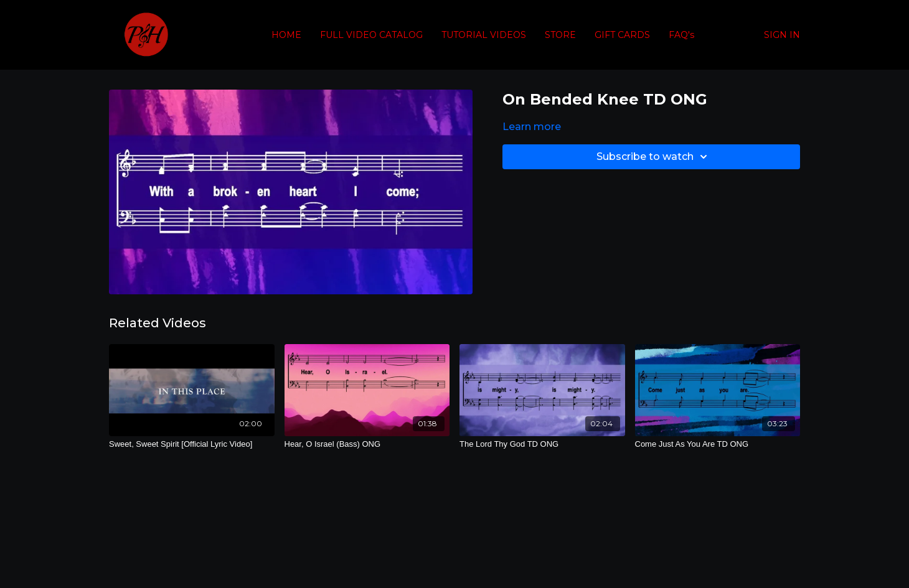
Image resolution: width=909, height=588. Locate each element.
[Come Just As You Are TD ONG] (718, 444)
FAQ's (681, 35)
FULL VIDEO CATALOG (371, 35)
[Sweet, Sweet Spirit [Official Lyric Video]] (192, 444)
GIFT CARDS (622, 35)
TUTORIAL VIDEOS (484, 35)
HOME (286, 35)
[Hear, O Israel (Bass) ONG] (367, 444)
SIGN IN (782, 35)
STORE (560, 35)
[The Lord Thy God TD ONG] (542, 444)
